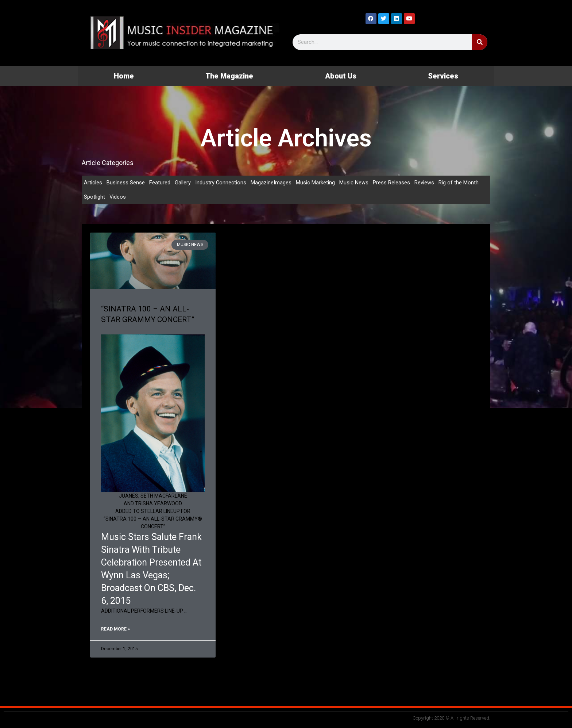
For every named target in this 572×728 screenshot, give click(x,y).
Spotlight (94, 197)
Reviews (425, 183)
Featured (160, 183)
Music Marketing (316, 183)
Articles (93, 183)
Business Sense (126, 183)
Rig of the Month (459, 183)
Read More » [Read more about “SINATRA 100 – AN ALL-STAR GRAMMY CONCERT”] (115, 629)
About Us (341, 76)
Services (443, 76)
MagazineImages (271, 183)
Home (124, 76)
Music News (354, 183)
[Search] (480, 42)
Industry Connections (221, 183)
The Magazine (229, 76)
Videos (118, 197)
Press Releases (392, 183)
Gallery (183, 183)
